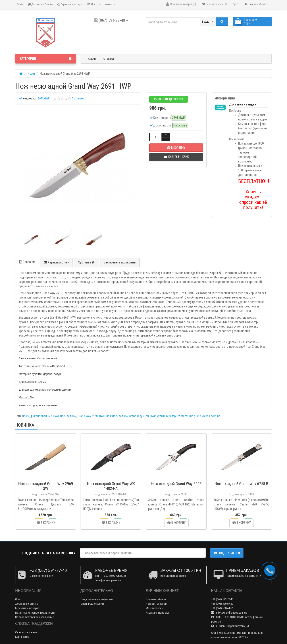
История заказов (156, 604)
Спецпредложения (92, 604)
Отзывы (109, 59)
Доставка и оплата (27, 604)
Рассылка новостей (158, 613)
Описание (27, 262)
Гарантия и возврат (70, 4)
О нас (20, 4)
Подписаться (227, 553)
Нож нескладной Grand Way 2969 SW (46, 486)
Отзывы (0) (86, 262)
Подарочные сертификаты (97, 599)
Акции (92, 59)
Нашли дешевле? (169, 99)
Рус (236, 4)
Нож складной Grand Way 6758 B (241, 484)
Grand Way (84, 416)
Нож (56, 416)
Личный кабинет (156, 599)
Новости (94, 4)
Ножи (26, 416)
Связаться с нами (26, 632)
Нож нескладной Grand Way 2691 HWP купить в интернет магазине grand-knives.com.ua (163, 416)
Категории (46, 59)
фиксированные (41, 416)
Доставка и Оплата (40, 4)
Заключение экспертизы (120, 262)
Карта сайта (22, 637)
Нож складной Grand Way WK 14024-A (111, 486)
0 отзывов (78, 98)
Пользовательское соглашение (34, 617)
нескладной (68, 416)
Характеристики (56, 262)
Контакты (110, 4)
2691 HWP (98, 416)
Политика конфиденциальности (35, 613)
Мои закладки (154, 608)
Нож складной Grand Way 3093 (176, 484)
